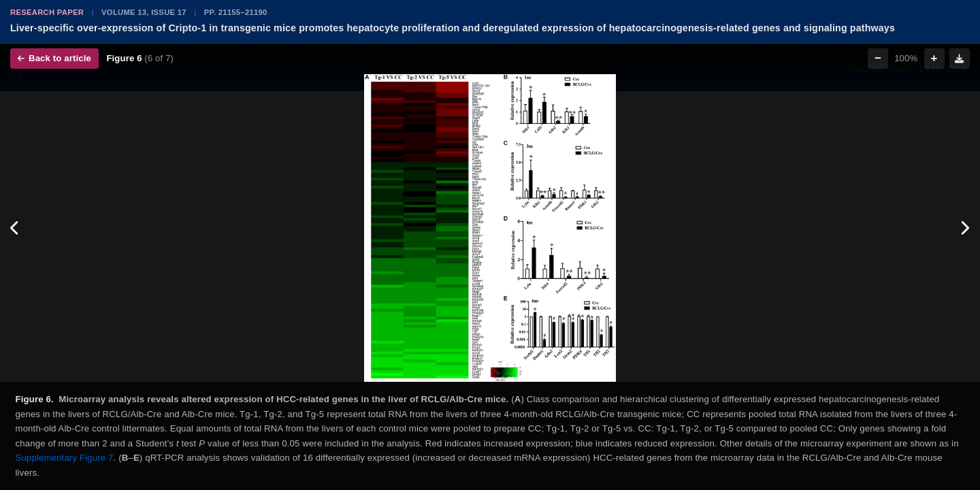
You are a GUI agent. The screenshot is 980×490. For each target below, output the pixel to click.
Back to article (54, 58)
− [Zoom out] (878, 58)
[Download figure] (960, 59)
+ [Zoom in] (934, 58)
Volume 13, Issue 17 (144, 12)
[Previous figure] (15, 228)
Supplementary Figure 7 (65, 458)
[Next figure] (965, 228)
